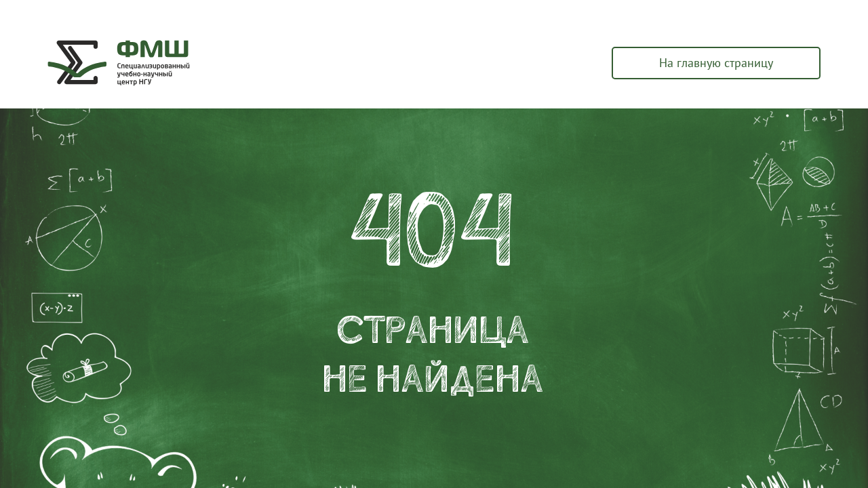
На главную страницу (716, 63)
